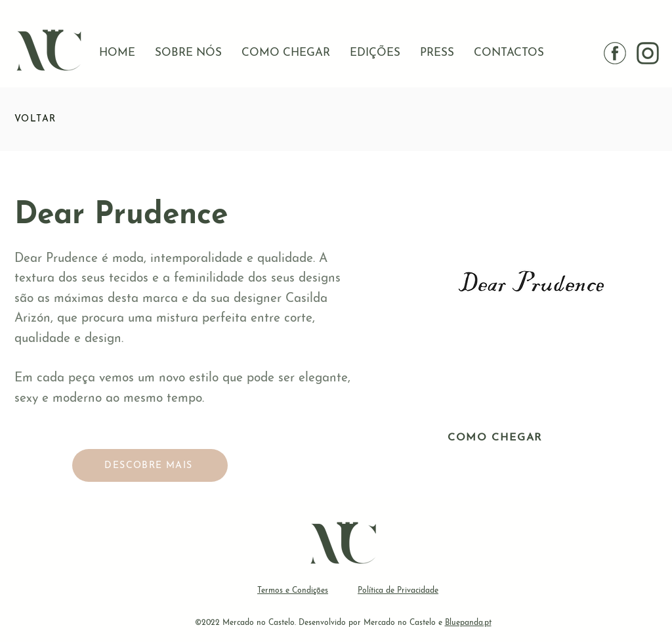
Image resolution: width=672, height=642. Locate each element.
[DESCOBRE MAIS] (150, 465)
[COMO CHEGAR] (496, 438)
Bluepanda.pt (468, 623)
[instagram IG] (648, 53)
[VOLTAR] (61, 119)
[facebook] (615, 53)
